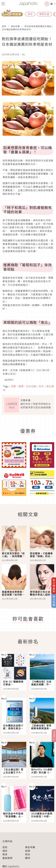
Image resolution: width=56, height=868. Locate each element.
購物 (28, 858)
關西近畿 (44, 14)
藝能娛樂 (7, 858)
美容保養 (15, 26)
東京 (30, 14)
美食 (5, 854)
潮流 (5, 851)
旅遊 (28, 851)
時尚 (28, 854)
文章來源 (25, 400)
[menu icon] (3, 4)
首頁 (4, 26)
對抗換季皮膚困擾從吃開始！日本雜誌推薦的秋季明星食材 (28, 28)
